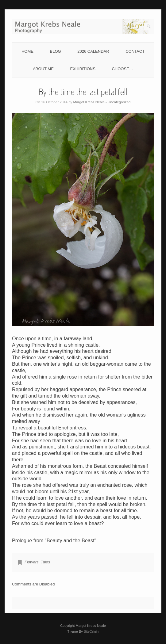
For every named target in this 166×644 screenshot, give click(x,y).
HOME (27, 51)
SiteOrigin (91, 631)
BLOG (56, 51)
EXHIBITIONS (83, 69)
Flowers (32, 562)
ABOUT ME (43, 69)
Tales (46, 562)
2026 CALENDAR (93, 51)
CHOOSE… (122, 69)
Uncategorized (119, 102)
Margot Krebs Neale (89, 102)
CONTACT (135, 51)
